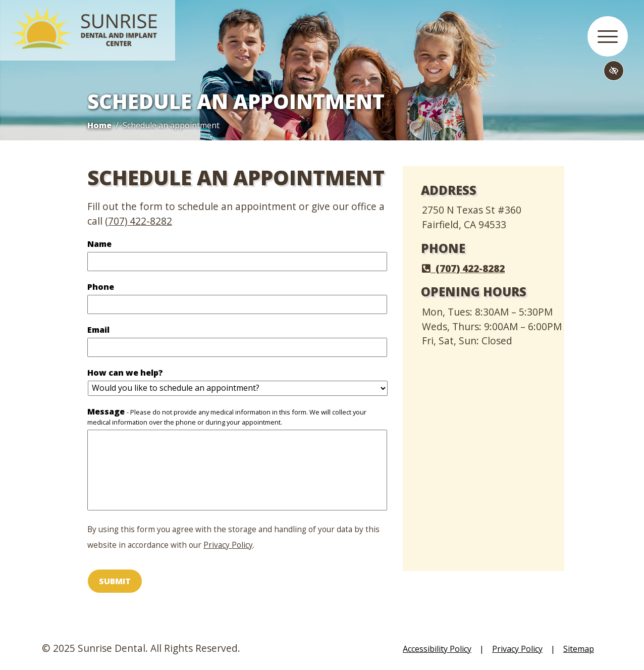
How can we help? (142, 373)
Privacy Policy (228, 545)
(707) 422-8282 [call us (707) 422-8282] (139, 221)
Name (116, 244)
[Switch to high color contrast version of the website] (614, 71)
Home (99, 125)
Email (115, 330)
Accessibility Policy (437, 649)
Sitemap (579, 649)
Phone (118, 287)
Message (227, 417)
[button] (608, 36)
